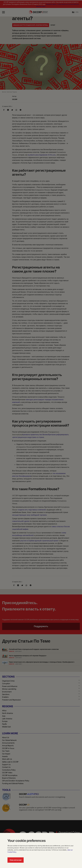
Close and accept (16, 860)
